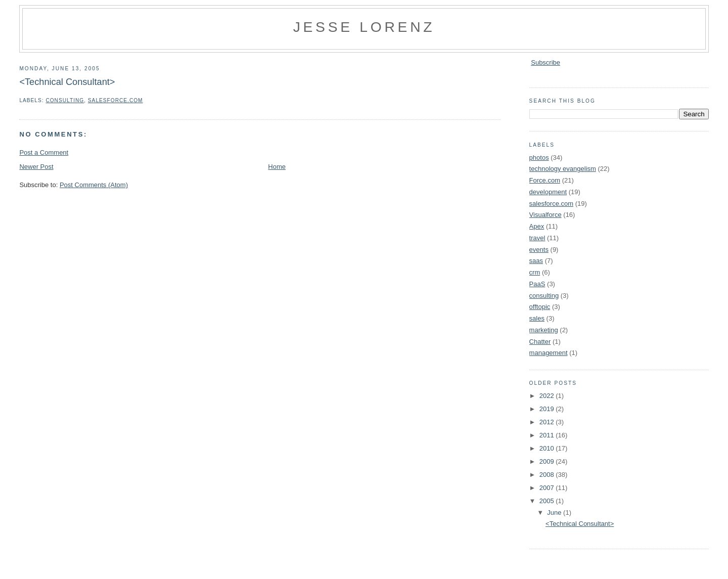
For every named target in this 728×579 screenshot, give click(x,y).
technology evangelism (563, 169)
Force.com (545, 180)
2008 (548, 475)
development (548, 192)
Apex (537, 226)
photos (539, 158)
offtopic (540, 307)
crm (535, 272)
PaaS (537, 284)
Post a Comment (44, 152)
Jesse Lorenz (364, 27)
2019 (548, 409)
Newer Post (36, 167)
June (555, 513)
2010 (548, 448)
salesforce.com (116, 100)
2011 (548, 435)
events (539, 250)
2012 (548, 422)
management (549, 353)
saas (536, 261)
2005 (548, 501)
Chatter (540, 342)
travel (537, 238)
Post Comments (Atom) (94, 185)
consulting (65, 100)
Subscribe (545, 62)
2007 (548, 488)
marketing (544, 330)
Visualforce (545, 215)
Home (277, 167)
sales (537, 318)
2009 (548, 461)
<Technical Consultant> (67, 82)
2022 (548, 396)
